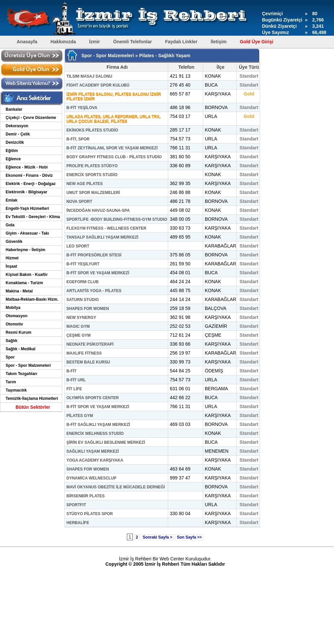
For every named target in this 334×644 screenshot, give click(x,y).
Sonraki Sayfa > (158, 537)
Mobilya (13, 308)
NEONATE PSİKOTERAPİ (90, 344)
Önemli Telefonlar (133, 42)
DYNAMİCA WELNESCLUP (92, 478)
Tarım (11, 382)
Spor (10, 357)
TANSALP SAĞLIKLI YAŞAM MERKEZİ (102, 237)
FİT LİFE (74, 389)
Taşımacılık (16, 390)
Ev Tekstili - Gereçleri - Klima (33, 217)
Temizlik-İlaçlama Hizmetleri (32, 398)
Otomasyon (17, 316)
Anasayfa (27, 42)
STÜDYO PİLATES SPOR (90, 514)
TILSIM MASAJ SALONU (89, 76)
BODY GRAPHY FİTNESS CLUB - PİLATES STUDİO (114, 157)
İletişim (219, 42)
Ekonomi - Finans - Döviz (29, 175)
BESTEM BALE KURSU (88, 362)
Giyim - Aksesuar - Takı (27, 233)
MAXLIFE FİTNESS (84, 353)
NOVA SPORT (79, 202)
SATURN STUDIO (83, 300)
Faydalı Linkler (181, 42)
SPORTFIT (76, 505)
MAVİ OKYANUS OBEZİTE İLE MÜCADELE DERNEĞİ (116, 487)
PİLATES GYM (80, 416)
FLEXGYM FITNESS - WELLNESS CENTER (106, 228)
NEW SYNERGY (81, 318)
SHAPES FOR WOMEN (88, 309)
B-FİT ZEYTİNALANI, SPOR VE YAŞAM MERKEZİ (112, 148)
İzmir (95, 42)
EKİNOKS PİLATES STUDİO (92, 130)
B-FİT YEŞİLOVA (82, 108)
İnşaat (11, 266)
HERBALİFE (78, 523)
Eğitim (12, 151)
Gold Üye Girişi (257, 42)
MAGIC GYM (78, 326)
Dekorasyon (17, 126)
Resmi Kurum (19, 332)
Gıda (10, 225)
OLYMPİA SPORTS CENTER (93, 398)
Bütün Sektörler (33, 407)
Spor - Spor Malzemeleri (28, 365)
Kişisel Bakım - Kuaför (27, 275)
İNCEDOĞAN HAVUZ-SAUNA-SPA (98, 210)
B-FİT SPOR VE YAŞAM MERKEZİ (98, 273)
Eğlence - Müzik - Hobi (27, 167)
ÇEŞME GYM (78, 335)
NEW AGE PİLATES (85, 184)
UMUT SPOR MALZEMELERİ (93, 193)
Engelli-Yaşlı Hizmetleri (27, 208)
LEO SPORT (78, 246)
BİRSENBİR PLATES (86, 496)
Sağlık (11, 341)
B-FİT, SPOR (78, 139)
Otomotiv (14, 324)
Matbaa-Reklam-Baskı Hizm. (32, 299)
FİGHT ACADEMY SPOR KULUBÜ (98, 85)
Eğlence (13, 159)
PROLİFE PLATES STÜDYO (92, 166)
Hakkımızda (63, 42)
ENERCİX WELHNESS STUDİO (95, 434)
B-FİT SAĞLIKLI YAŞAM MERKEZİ (98, 425)
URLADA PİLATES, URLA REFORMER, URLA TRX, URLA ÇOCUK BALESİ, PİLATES (113, 119)
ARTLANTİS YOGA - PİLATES (94, 291)
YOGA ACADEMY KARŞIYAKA (95, 460)
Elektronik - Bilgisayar (26, 192)
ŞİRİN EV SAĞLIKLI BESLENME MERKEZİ (106, 442)
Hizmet (12, 258)
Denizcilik (15, 142)
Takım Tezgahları (21, 374)
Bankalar (14, 109)
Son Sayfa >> (189, 537)
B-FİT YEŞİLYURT (83, 264)
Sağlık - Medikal (20, 349)
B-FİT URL (76, 380)
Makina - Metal (19, 291)
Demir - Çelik (18, 134)
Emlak (11, 200)
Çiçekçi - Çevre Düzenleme (31, 118)
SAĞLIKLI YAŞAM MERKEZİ (93, 451)
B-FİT (72, 371)
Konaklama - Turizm (24, 283)
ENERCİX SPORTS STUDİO (92, 175)
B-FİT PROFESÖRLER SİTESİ (94, 255)
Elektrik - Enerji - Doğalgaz (31, 184)
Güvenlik (14, 242)
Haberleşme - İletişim (25, 250)
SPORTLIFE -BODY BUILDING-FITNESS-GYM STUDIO (117, 219)
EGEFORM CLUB (82, 282)
